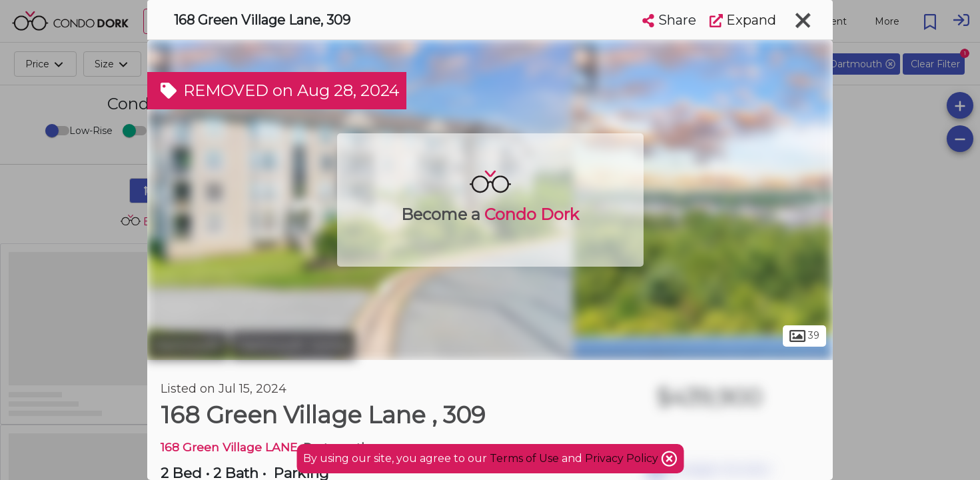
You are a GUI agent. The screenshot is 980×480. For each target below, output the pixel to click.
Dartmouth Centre (293, 345)
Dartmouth (188, 345)
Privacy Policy (623, 458)
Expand (743, 20)
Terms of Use (524, 458)
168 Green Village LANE (229, 447)
